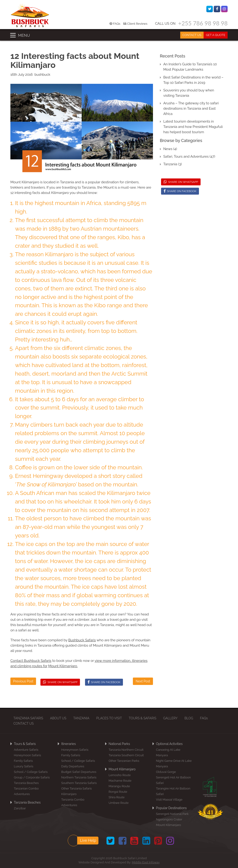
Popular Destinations (171, 808)
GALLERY (171, 718)
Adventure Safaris (26, 750)
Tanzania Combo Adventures (73, 802)
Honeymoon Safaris (27, 755)
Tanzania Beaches (26, 783)
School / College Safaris (31, 772)
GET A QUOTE (216, 35)
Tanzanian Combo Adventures (26, 791)
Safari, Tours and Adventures (186, 157)
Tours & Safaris (25, 744)
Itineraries (69, 744)
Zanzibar (20, 808)
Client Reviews (136, 24)
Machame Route (120, 781)
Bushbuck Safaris (82, 640)
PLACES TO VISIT (109, 718)
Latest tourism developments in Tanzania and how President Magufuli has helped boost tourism (193, 127)
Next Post (143, 681)
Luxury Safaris (24, 766)
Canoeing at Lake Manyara (168, 752)
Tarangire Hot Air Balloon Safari (173, 791)
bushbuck (42, 75)
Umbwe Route (119, 803)
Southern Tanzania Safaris (79, 783)
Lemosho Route (120, 775)
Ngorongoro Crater (169, 819)
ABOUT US (58, 718)
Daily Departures (73, 766)
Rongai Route (118, 792)
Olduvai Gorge (166, 772)
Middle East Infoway (146, 862)
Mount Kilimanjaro (25, 182)
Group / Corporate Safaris (32, 777)
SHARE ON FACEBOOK (104, 682)
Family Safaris (23, 761)
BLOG (189, 718)
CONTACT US (192, 35)
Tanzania (170, 164)
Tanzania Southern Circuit (126, 755)
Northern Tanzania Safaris (79, 777)
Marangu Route (119, 786)
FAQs (115, 24)
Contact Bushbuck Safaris (31, 661)
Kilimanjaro (69, 794)
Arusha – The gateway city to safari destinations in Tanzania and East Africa (191, 108)
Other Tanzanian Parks (124, 761)
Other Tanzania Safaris (76, 788)
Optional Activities (169, 744)
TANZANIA (81, 718)
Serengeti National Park (172, 814)
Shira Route (117, 797)
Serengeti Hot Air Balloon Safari (173, 780)
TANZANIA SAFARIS (28, 718)
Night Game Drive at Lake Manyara (174, 764)
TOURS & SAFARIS (143, 718)
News (168, 149)
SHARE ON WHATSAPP (60, 682)
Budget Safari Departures (79, 772)
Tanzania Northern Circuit (126, 750)
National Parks (119, 744)
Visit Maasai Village (169, 800)
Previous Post (23, 681)
